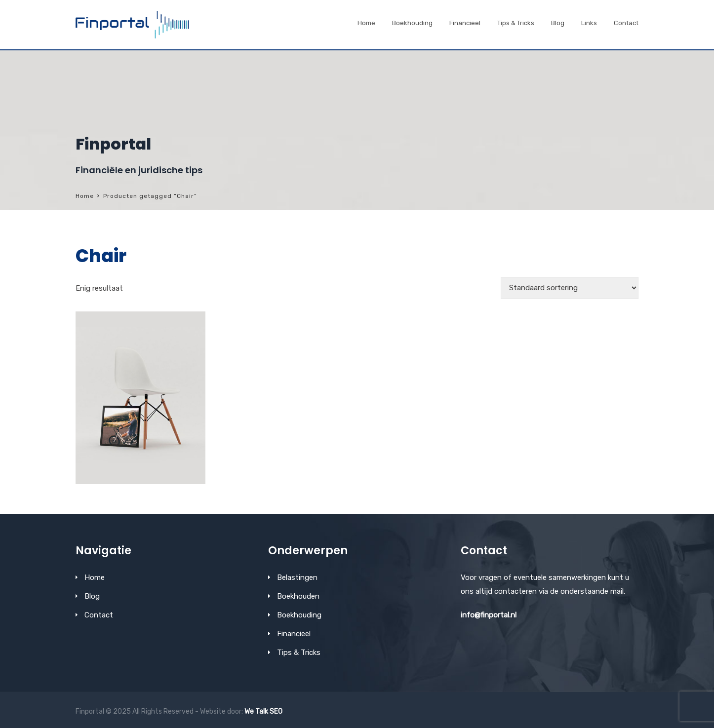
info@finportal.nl (489, 615)
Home (366, 23)
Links (589, 23)
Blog (558, 23)
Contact (626, 23)
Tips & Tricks (516, 23)
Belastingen (297, 577)
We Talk (256, 711)
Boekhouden (298, 596)
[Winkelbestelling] (570, 288)
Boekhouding (412, 23)
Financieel (465, 23)
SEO (276, 711)
